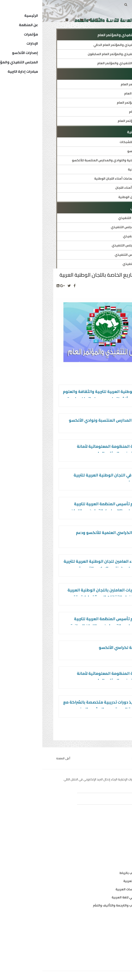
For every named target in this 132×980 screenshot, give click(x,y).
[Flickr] (25, 20)
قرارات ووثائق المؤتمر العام (95, 121)
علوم (114, 847)
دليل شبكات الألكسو (100, 151)
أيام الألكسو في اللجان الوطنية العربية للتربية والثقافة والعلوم (72, 479)
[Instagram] (32, 20)
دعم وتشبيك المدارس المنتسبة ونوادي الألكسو (69, 420)
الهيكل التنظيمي (105, 947)
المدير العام (110, 931)
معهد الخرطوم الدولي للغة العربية (94, 897)
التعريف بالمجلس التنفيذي (95, 218)
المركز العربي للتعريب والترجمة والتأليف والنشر (84, 905)
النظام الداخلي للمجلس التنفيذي (92, 227)
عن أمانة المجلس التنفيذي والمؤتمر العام (85, 63)
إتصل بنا (112, 955)
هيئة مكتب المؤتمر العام (97, 84)
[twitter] (47, 20)
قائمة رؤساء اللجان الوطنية (95, 197)
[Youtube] (40, 20)
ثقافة (114, 839)
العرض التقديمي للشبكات (96, 142)
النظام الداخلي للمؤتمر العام (95, 103)
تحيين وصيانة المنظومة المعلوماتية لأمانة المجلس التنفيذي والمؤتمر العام (73, 450)
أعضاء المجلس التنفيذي (97, 264)
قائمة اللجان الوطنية (100, 169)
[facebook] (54, 20)
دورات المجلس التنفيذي (98, 236)
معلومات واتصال (106, 856)
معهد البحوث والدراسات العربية (96, 889)
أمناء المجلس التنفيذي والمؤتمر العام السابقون (80, 54)
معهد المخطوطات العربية (100, 881)
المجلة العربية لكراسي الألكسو (84, 647)
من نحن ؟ (112, 923)
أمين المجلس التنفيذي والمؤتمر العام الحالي (83, 45)
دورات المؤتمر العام (101, 112)
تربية (114, 831)
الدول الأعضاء (108, 939)
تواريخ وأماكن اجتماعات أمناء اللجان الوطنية (83, 178)
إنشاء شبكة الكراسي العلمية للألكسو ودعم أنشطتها (73, 536)
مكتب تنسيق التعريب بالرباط (98, 873)
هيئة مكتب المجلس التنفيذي (93, 255)
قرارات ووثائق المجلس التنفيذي (92, 245)
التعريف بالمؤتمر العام (98, 93)
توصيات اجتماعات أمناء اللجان (94, 188)
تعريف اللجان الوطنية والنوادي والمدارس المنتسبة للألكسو (72, 160)
